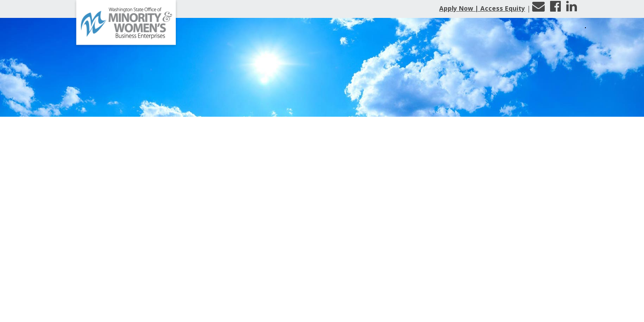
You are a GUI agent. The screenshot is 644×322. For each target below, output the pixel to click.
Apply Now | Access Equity (482, 8)
